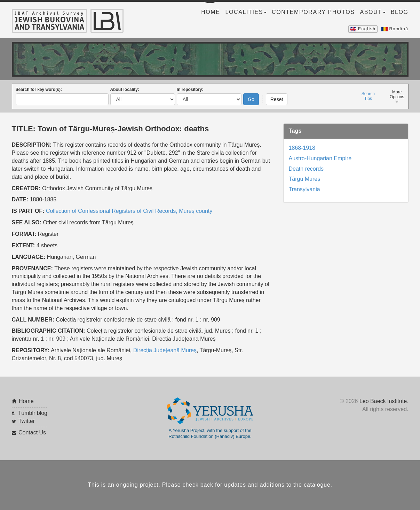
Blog (400, 12)
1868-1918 (302, 148)
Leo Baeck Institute (383, 401)
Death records (306, 169)
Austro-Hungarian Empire (320, 158)
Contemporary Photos (313, 12)
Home (211, 12)
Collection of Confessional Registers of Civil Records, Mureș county (129, 211)
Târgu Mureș (305, 179)
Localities (246, 12)
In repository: (190, 90)
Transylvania (304, 189)
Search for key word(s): (39, 90)
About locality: (125, 90)
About (373, 12)
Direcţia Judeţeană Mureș (165, 350)
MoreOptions (397, 97)
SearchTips (368, 96)
